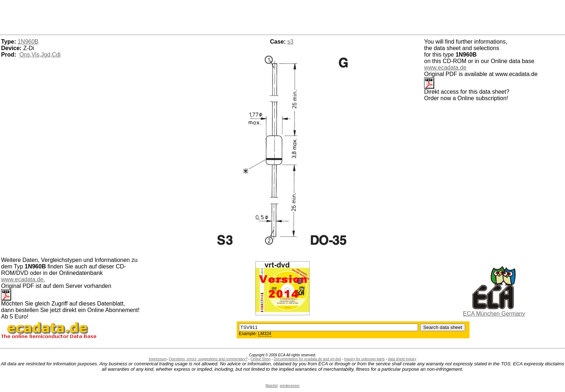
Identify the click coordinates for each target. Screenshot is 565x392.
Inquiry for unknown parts (364, 359)
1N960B (28, 42)
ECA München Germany (494, 314)
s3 (290, 42)
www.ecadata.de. (23, 279)
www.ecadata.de (445, 68)
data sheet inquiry (402, 359)
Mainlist (272, 386)
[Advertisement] (282, 16)
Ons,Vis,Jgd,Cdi (40, 55)
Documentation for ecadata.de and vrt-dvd (308, 359)
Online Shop (261, 359)
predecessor (290, 386)
